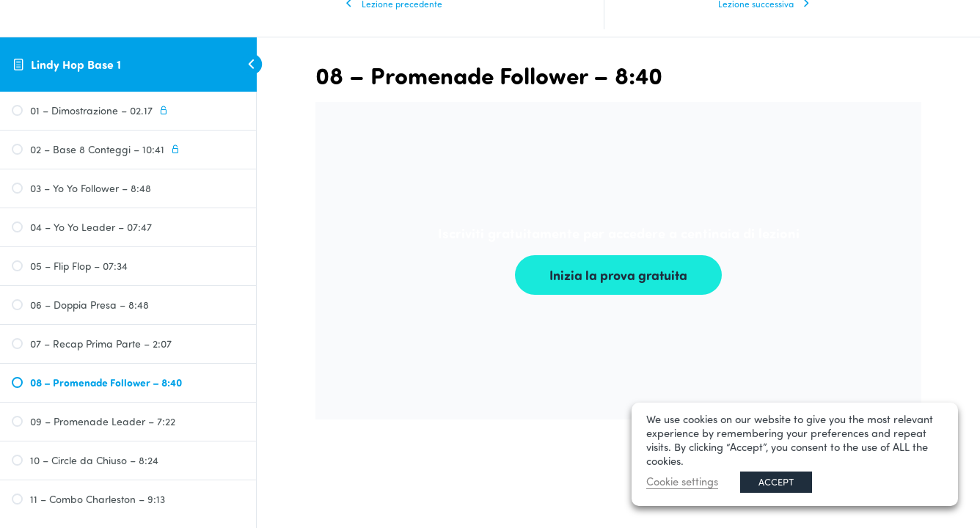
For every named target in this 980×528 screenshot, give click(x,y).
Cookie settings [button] (682, 481)
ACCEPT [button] (776, 482)
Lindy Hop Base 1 (76, 64)
